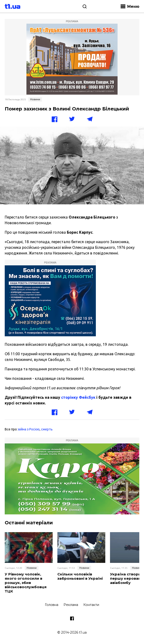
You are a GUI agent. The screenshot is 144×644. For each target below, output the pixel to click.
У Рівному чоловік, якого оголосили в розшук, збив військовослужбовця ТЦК (26, 583)
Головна (52, 605)
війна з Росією (29, 429)
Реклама (71, 605)
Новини (35, 99)
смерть (47, 429)
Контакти (91, 605)
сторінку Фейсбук (78, 397)
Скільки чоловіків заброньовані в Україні (80, 576)
